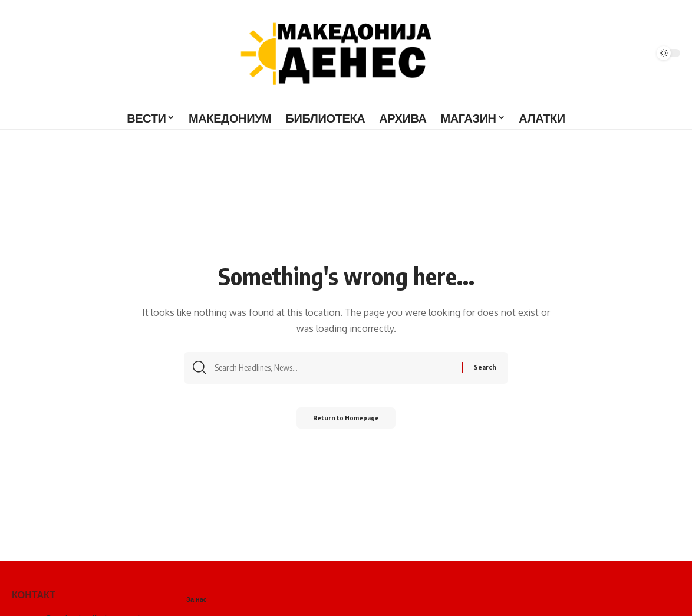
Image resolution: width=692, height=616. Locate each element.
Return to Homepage (346, 422)
